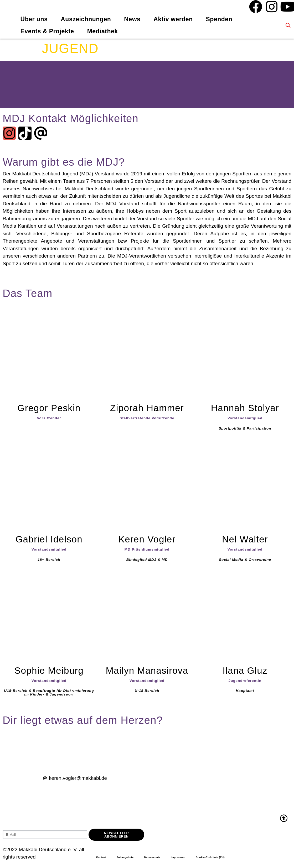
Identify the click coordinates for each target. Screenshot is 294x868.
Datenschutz (158, 858)
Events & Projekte (47, 31)
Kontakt (102, 858)
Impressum (187, 858)
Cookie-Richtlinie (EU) (222, 858)
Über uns (34, 19)
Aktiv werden (173, 19)
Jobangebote (128, 858)
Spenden (219, 19)
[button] (288, 25)
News (132, 19)
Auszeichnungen (86, 19)
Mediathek (103, 31)
